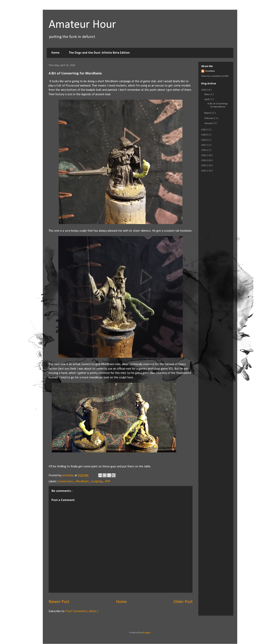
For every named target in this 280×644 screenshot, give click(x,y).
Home (55, 53)
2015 (204, 155)
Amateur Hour (82, 25)
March (208, 113)
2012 (204, 171)
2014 (204, 160)
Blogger (146, 633)
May (207, 94)
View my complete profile (215, 76)
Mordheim (83, 482)
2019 (204, 140)
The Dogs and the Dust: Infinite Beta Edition (99, 53)
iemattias (210, 71)
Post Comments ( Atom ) (82, 611)
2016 (204, 150)
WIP (108, 482)
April (207, 99)
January (209, 123)
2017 (204, 145)
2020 (204, 135)
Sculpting (97, 482)
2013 (204, 165)
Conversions (66, 482)
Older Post (183, 602)
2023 (204, 130)
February (209, 118)
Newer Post (59, 602)
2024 (204, 90)
